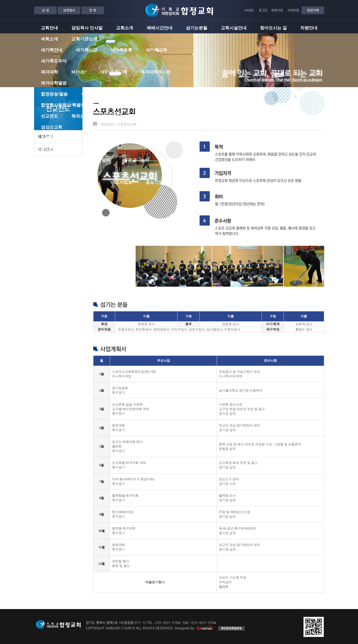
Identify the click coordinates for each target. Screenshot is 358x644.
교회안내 (49, 28)
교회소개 (125, 28)
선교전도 (49, 116)
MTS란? (79, 72)
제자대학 (49, 72)
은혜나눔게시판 (166, 94)
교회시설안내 (234, 28)
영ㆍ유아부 (82, 138)
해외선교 (80, 116)
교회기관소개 (84, 39)
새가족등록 (121, 50)
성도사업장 (121, 182)
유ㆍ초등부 (143, 138)
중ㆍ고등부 (52, 149)
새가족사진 (86, 50)
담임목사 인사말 (87, 28)
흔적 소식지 (83, 171)
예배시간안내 (160, 28)
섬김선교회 (52, 127)
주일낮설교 (92, 94)
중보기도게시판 (161, 182)
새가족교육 (156, 50)
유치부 (113, 138)
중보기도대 (143, 116)
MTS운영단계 (114, 72)
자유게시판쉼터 (95, 160)
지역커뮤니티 (54, 160)
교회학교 (49, 138)
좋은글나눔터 (136, 160)
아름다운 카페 (176, 160)
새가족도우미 (54, 61)
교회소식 (89, 182)
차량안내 (309, 28)
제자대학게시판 (156, 72)
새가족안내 (52, 50)
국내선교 (111, 116)
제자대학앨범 (54, 83)
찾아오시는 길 (273, 28)
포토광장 (49, 171)
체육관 (209, 160)
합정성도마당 (54, 182)
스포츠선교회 (180, 116)
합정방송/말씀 (54, 94)
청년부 (82, 149)
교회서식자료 (54, 193)
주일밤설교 (127, 94)
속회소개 (49, 39)
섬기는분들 (197, 28)
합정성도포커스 (204, 182)
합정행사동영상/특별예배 (65, 105)
